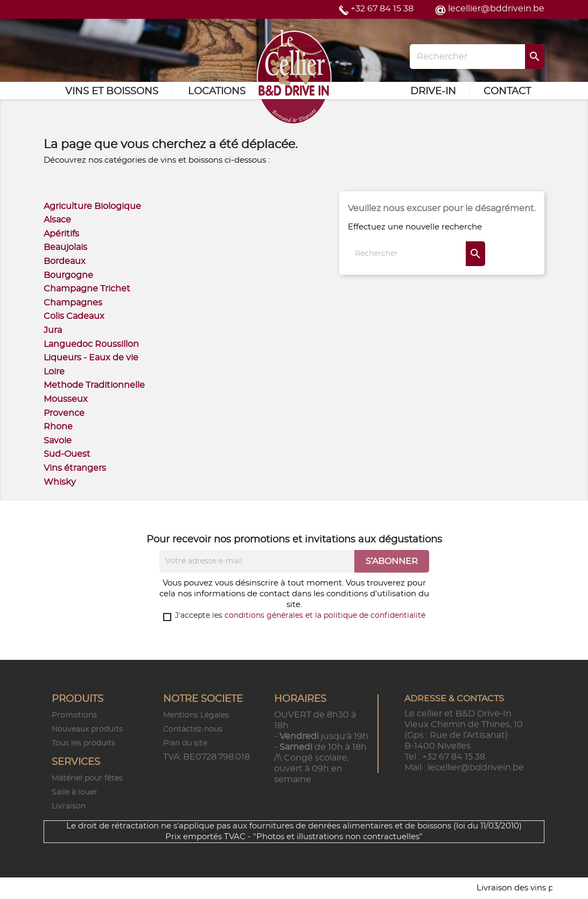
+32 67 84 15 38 (382, 9)
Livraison (69, 806)
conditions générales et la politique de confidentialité (325, 616)
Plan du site (185, 743)
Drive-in (433, 92)
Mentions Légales (196, 715)
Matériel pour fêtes (87, 778)
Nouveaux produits (87, 729)
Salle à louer (75, 792)
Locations (217, 92)
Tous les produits (83, 743)
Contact (507, 92)
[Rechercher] (477, 57)
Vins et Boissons (112, 92)
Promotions (74, 715)
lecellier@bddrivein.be (496, 9)
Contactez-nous (193, 729)
